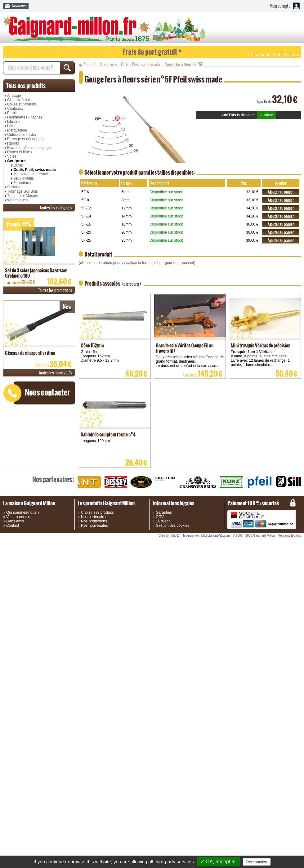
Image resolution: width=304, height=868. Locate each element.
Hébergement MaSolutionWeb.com (206, 536)
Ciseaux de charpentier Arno (30, 353)
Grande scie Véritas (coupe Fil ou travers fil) (185, 348)
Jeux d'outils (24, 178)
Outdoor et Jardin (22, 135)
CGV (160, 517)
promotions (55, 290)
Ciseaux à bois (19, 100)
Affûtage (14, 96)
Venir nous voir (18, 517)
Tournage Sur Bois (22, 191)
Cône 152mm (92, 345)
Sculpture (16, 161)
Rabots (13, 143)
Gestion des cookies (172, 526)
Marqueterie (17, 130)
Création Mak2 (169, 536)
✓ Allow (266, 115)
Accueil (89, 65)
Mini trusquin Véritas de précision (261, 345)
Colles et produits (22, 104)
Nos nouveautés (94, 526)
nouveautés (55, 373)
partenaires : (53, 479)
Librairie (14, 122)
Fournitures (23, 183)
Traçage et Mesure (23, 196)
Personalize (257, 862)
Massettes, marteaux (31, 174)
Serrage (14, 187)
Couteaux (15, 109)
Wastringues (17, 200)
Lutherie (14, 126)
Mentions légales (289, 536)
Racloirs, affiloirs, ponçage (29, 148)
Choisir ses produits (97, 512)
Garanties (164, 512)
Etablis (13, 113)
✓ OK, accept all (219, 862)
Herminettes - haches (25, 117)
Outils (18, 165)
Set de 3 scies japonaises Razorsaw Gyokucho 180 (36, 273)
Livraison (163, 521)
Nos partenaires (94, 517)
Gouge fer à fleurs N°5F (184, 65)
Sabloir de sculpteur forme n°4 (108, 434)
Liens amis (15, 521)
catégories (56, 208)
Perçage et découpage (26, 139)
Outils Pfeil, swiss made (35, 170)
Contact (13, 526)
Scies (12, 156)
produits (26, 86)
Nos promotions (94, 521)
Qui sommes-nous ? (23, 512)
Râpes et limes (19, 152)
